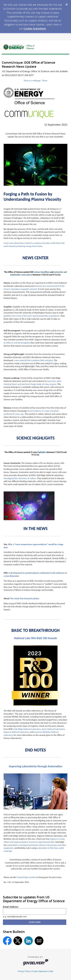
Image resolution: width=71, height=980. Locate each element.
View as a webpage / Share (35, 81)
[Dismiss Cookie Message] (66, 3)
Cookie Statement (35, 28)
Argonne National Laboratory (16, 732)
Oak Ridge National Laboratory (27, 729)
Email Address (11, 907)
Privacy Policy (24, 971)
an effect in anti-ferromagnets (17, 343)
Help (51, 971)
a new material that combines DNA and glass (33, 360)
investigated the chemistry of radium (20, 478)
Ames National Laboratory (53, 729)
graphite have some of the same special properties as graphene (32, 316)
